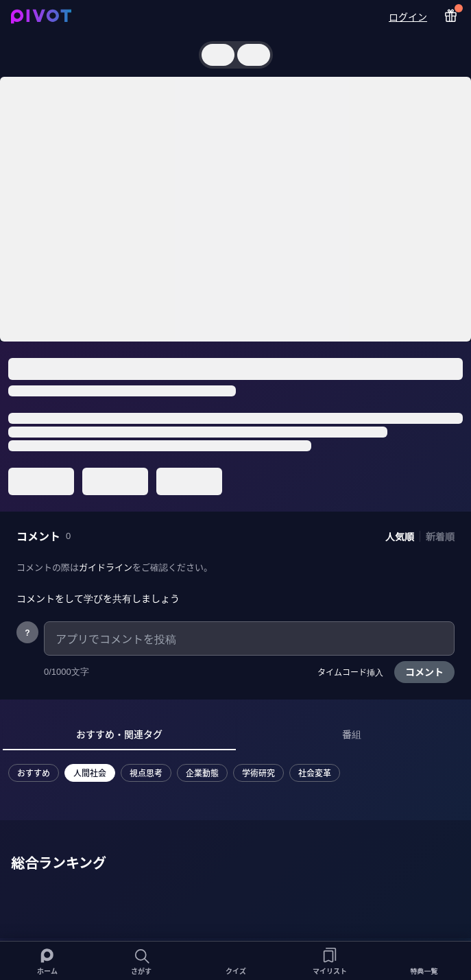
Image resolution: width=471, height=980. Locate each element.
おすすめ (34, 773)
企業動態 (202, 773)
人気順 (400, 536)
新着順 (440, 536)
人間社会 (90, 773)
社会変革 (315, 773)
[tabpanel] (174, 781)
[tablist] (236, 734)
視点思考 (146, 773)
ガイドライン (106, 567)
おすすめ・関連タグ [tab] (119, 734)
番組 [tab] (352, 734)
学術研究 (258, 773)
